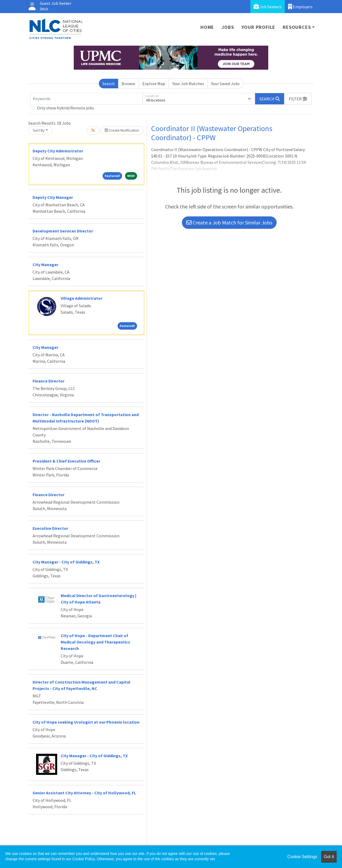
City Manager (45, 265)
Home (207, 27)
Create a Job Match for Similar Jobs (229, 222)
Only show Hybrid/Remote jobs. (66, 108)
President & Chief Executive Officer (66, 461)
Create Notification (122, 130)
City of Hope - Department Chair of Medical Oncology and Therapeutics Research (95, 642)
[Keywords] (87, 99)
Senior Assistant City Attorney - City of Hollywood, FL (84, 793)
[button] (298, 99)
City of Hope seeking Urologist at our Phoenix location (86, 722)
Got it (329, 857)
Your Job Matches (188, 84)
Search (108, 84)
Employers (300, 7)
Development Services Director (63, 231)
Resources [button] (297, 27)
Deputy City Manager (53, 197)
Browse (128, 84)
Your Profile (259, 27)
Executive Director (50, 528)
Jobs (228, 27)
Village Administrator (81, 298)
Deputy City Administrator (58, 151)
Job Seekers (268, 7)
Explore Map (154, 84)
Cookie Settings (302, 857)
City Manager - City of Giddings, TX (66, 562)
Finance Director (48, 381)
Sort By (39, 130)
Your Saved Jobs (225, 84)
